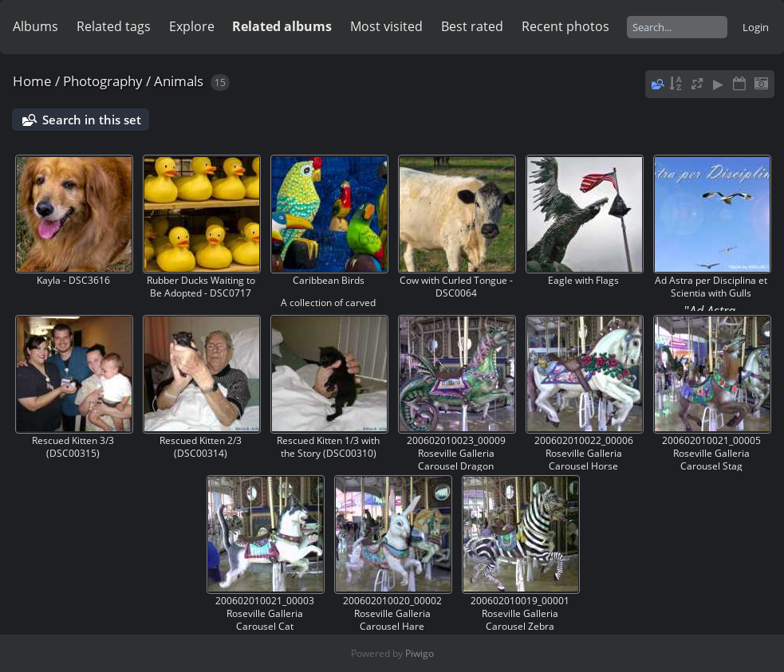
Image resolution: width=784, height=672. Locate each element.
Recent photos (565, 26)
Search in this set (92, 120)
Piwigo (420, 653)
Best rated (472, 26)
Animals (179, 81)
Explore (192, 26)
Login (756, 27)
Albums (35, 26)
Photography (103, 81)
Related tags (114, 26)
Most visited (386, 26)
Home (32, 81)
